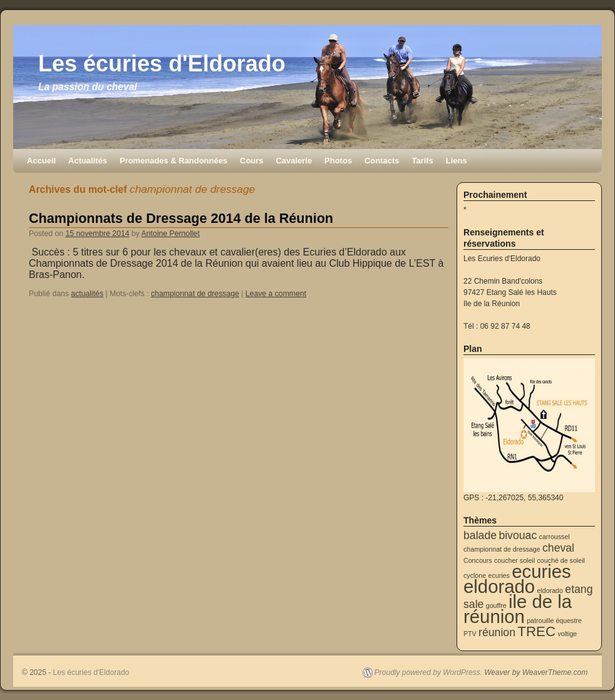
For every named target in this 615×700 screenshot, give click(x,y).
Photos (338, 161)
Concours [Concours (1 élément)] (478, 560)
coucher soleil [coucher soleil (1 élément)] (514, 560)
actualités (87, 294)
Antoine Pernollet (171, 234)
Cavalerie (294, 161)
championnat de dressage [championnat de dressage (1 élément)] (502, 549)
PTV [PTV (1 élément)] (470, 634)
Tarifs (422, 161)
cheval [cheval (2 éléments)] (558, 548)
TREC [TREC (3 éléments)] (536, 631)
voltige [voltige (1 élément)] (567, 634)
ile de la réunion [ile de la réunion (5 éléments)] (518, 609)
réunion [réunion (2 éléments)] (497, 632)
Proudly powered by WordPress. (428, 672)
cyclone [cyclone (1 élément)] (475, 575)
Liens (457, 161)
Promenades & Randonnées (173, 161)
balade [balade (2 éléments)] (480, 535)
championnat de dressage (195, 294)
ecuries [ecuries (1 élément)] (499, 575)
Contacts (382, 161)
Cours (251, 161)
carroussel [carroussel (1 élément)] (555, 537)
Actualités (88, 161)
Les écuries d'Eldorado (162, 64)
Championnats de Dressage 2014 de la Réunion (181, 218)
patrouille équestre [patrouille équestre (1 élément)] (554, 620)
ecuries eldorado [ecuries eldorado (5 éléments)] (517, 579)
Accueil (41, 161)
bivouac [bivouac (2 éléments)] (518, 535)
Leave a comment (276, 294)
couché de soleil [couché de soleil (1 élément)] (561, 560)
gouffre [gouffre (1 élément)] (496, 605)
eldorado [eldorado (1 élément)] (550, 590)
